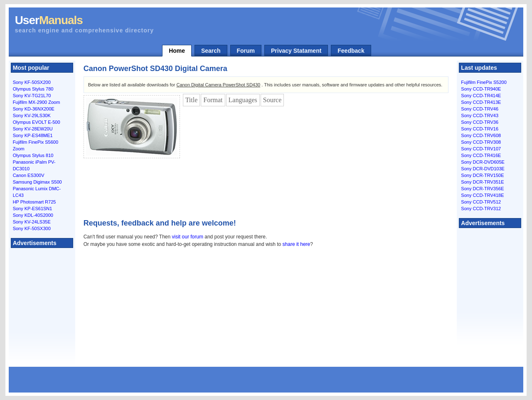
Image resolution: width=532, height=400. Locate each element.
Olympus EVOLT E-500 (37, 122)
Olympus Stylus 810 (33, 155)
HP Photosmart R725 (34, 202)
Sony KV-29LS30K (32, 115)
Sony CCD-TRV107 (481, 149)
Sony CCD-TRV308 (481, 142)
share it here (297, 244)
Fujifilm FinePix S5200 (484, 82)
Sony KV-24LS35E (32, 222)
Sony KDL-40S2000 (33, 215)
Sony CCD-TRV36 (480, 122)
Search (211, 51)
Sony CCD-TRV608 (481, 135)
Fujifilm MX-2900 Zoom (37, 102)
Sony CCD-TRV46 (480, 109)
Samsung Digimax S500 (37, 182)
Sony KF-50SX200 (32, 82)
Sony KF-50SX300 (32, 228)
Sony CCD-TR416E (481, 155)
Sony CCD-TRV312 (481, 209)
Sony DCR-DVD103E (483, 169)
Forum (246, 51)
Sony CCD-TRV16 (480, 129)
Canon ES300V (29, 175)
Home (177, 51)
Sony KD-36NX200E (34, 109)
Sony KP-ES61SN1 (33, 209)
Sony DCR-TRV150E (482, 175)
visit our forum (188, 237)
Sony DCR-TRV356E (482, 189)
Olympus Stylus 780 (33, 89)
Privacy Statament (296, 51)
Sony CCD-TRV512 (481, 202)
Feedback (351, 51)
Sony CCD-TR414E (481, 96)
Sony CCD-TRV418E (482, 195)
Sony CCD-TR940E (481, 89)
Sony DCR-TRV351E (482, 182)
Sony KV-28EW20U (33, 129)
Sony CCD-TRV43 (480, 115)
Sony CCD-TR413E (481, 102)
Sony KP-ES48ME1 (33, 135)
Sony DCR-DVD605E (483, 162)
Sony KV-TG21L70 (32, 96)
